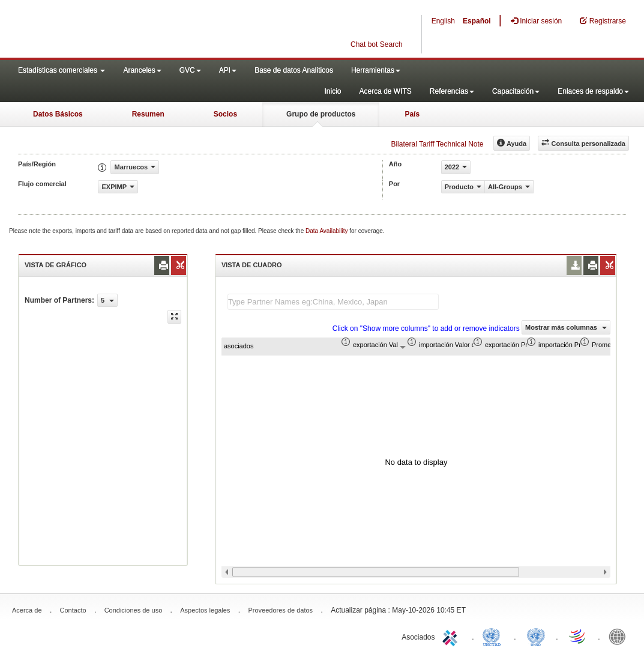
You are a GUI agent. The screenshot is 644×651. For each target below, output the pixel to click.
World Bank (620, 636)
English (443, 21)
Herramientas (376, 70)
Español (477, 21)
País (412, 114)
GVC (190, 70)
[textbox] (333, 302)
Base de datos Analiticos (294, 70)
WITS (120, 30)
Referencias (452, 91)
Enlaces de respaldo (593, 91)
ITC (452, 636)
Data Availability (327, 231)
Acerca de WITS (385, 91)
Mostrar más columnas (566, 327)
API (228, 70)
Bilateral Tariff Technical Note (437, 144)
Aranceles (142, 70)
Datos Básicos (58, 114)
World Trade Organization (578, 636)
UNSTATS (536, 636)
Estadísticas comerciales (62, 70)
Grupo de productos (321, 114)
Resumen (148, 114)
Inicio (333, 91)
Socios (225, 114)
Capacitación (516, 91)
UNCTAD (494, 636)
